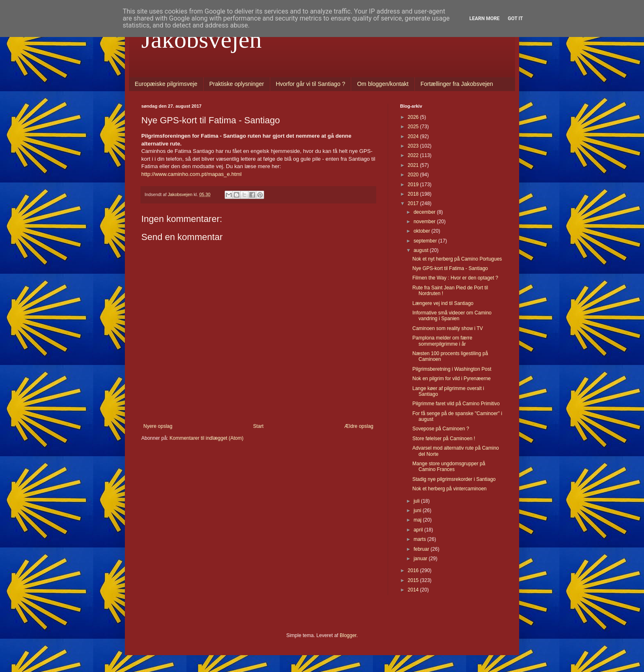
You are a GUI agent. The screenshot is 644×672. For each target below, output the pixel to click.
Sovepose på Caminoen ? (441, 429)
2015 (414, 580)
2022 (414, 155)
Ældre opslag (359, 426)
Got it (515, 18)
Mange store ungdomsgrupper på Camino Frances (449, 466)
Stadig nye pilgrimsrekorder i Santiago (454, 479)
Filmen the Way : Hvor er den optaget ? (455, 278)
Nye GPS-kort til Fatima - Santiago (450, 268)
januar (421, 559)
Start (258, 426)
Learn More (485, 18)
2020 (414, 175)
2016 (414, 570)
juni (418, 510)
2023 (414, 146)
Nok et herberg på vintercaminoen (450, 489)
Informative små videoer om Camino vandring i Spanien (452, 316)
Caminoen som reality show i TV (448, 328)
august (422, 250)
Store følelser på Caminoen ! (444, 439)
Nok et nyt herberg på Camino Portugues (457, 259)
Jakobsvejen (201, 39)
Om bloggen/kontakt (383, 84)
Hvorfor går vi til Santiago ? (311, 84)
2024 (414, 136)
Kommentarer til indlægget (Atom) (207, 438)
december (425, 212)
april (419, 530)
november (425, 222)
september (426, 241)
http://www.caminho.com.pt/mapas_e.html (191, 174)
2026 (414, 117)
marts (420, 539)
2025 (414, 127)
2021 (414, 165)
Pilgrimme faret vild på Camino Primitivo (456, 404)
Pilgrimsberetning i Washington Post (452, 369)
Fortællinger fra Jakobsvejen (457, 84)
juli (417, 501)
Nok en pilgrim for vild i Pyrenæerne (452, 379)
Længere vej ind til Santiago (443, 303)
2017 (414, 203)
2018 (414, 194)
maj (418, 520)
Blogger (348, 635)
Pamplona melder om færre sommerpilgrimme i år (442, 341)
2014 (414, 590)
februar (422, 549)
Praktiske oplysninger (237, 84)
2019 (414, 185)
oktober (422, 231)
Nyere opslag (158, 426)
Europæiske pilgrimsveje (166, 84)
